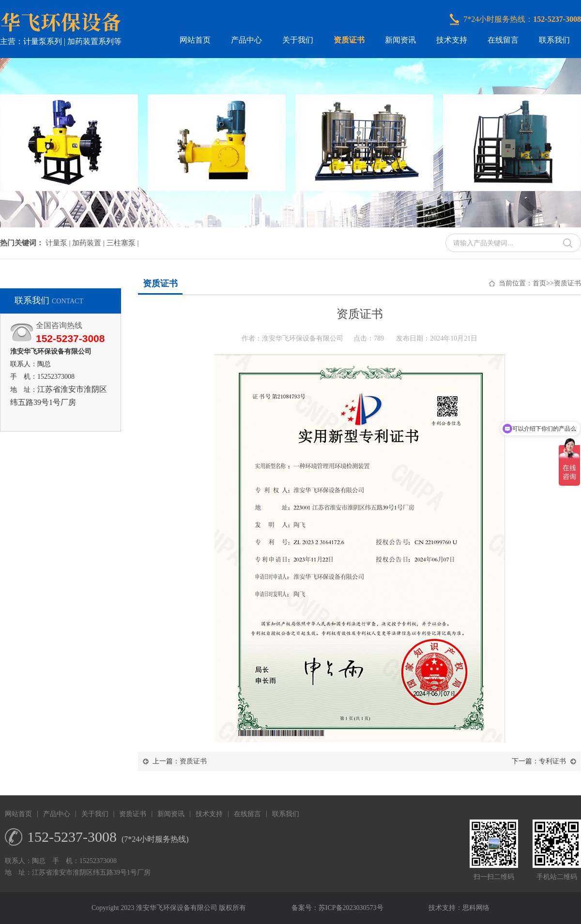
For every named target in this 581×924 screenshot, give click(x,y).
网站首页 (195, 40)
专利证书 (552, 761)
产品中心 (246, 40)
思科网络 (476, 908)
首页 (539, 283)
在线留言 (503, 40)
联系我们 (554, 40)
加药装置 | (89, 243)
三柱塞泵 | (123, 243)
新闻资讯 (400, 40)
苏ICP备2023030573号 (351, 908)
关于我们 (298, 40)
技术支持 (452, 40)
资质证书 (349, 40)
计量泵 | (59, 243)
